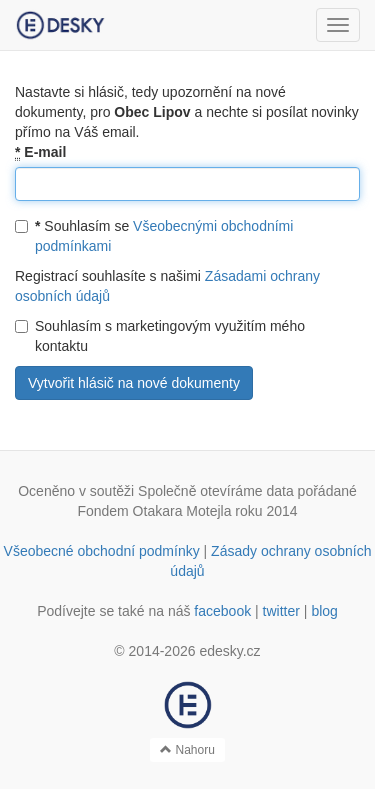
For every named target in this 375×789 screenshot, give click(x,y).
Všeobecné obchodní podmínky (102, 551)
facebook (222, 611)
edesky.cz (229, 651)
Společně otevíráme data (216, 491)
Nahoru (187, 750)
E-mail (40, 152)
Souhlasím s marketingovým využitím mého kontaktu (160, 336)
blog (324, 611)
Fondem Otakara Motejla (154, 511)
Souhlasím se (154, 236)
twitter (281, 611)
